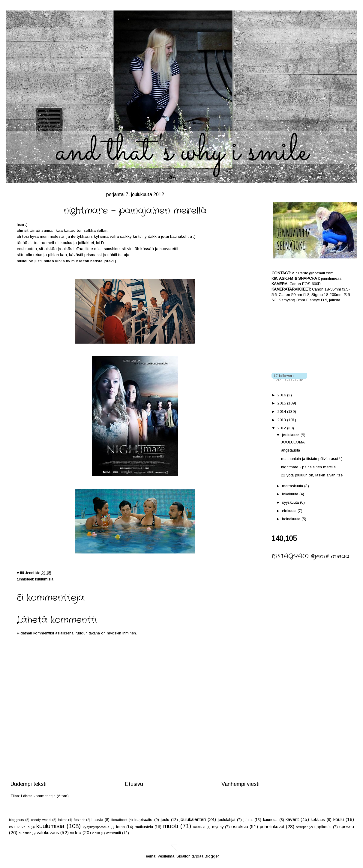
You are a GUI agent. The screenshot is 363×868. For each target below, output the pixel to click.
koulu (339, 819)
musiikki (199, 827)
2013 (282, 420)
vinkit (96, 833)
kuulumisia (44, 579)
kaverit (292, 819)
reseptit (302, 827)
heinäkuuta (292, 519)
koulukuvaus (19, 827)
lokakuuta (291, 494)
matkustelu (144, 827)
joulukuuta (291, 435)
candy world (41, 820)
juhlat (248, 820)
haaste (97, 820)
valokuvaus (48, 832)
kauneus (270, 820)
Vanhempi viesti (240, 784)
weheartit (113, 833)
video (76, 832)
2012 (282, 428)
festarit (79, 820)
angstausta (291, 450)
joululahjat (226, 820)
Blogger (211, 856)
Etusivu (134, 784)
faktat (62, 820)
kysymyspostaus (96, 827)
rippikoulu (323, 827)
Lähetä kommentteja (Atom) (45, 796)
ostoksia (240, 826)
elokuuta (290, 511)
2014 (282, 412)
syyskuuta (291, 502)
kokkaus (318, 820)
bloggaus (16, 820)
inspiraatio (143, 820)
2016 (282, 395)
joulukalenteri (193, 819)
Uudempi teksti (28, 784)
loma (120, 827)
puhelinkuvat (272, 826)
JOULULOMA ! (294, 442)
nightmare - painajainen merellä (308, 467)
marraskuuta (293, 486)
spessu (347, 826)
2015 (282, 403)
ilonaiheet (119, 820)
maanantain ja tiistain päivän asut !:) (312, 459)
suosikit (25, 833)
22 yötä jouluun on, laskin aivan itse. (312, 475)
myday (218, 827)
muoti (171, 826)
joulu (165, 820)
